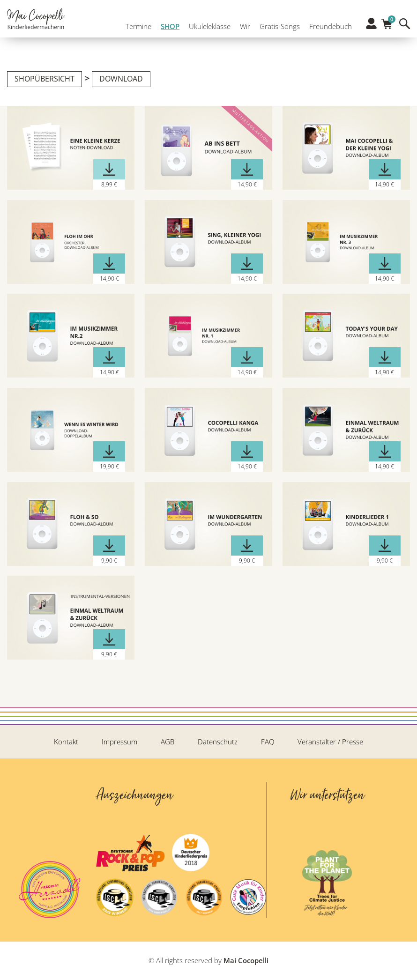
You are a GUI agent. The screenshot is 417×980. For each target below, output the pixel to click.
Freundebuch (328, 27)
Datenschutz (218, 742)
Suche (405, 27)
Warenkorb (387, 24)
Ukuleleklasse (207, 27)
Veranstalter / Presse (330, 742)
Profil (371, 27)
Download (121, 79)
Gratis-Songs (277, 27)
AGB (168, 742)
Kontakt (66, 742)
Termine (136, 27)
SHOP (168, 27)
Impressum (119, 742)
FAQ (268, 742)
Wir (243, 27)
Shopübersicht (45, 79)
